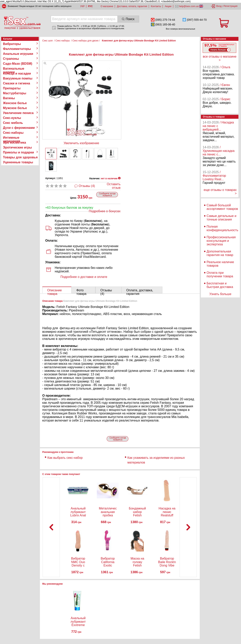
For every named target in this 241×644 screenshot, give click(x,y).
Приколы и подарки (18, 152)
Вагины (9, 98)
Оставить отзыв (114, 186)
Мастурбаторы (15, 93)
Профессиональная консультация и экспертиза (221, 241)
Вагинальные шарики (14, 69)
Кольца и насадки (17, 73)
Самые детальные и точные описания (222, 218)
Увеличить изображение (81, 143)
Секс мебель (13, 123)
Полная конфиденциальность (222, 228)
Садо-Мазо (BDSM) (18, 64)
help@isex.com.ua (189, 6)
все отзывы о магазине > (220, 58)
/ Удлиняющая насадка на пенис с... (219, 151)
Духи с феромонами (19, 128)
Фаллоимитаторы (17, 49)
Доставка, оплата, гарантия (132, 6)
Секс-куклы (12, 118)
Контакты (156, 6)
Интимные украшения (12, 138)
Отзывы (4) (87, 186)
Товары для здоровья (20, 157)
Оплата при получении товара (220, 274)
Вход (219, 6)
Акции (168, 6)
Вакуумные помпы (18, 78)
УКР (82, 6)
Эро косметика (15, 143)
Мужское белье (15, 108)
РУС (90, 6)
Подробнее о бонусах (105, 211)
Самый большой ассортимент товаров (222, 207)
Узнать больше (220, 294)
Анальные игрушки (18, 54)
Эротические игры (17, 147)
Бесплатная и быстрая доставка (220, 285)
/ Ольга (225, 67)
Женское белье (15, 103)
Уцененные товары (18, 162)
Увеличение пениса (18, 113)
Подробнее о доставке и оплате (84, 277)
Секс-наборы (13, 133)
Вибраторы (12, 44)
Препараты (12, 88)
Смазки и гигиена (16, 83)
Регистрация (231, 6)
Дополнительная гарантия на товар (220, 253)
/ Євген (225, 85)
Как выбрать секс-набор (65, 458)
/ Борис (225, 99)
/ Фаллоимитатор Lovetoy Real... (214, 176)
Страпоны (11, 59)
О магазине (107, 6)
